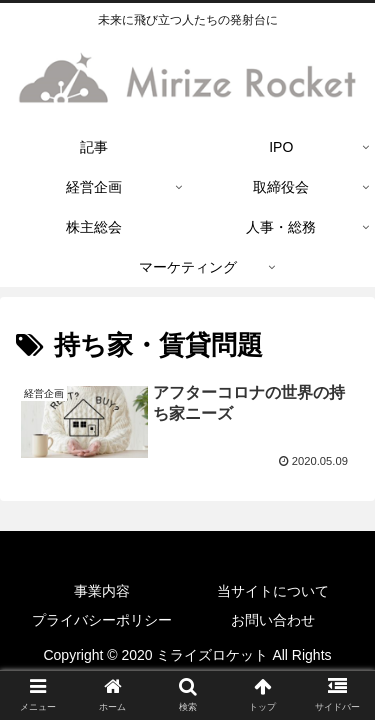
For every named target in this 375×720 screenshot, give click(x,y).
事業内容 (102, 591)
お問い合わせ (273, 620)
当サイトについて (273, 591)
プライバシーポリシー (102, 620)
